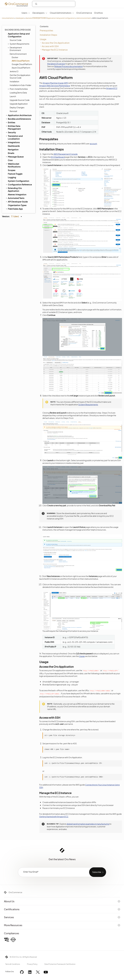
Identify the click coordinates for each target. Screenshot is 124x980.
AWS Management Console (66, 154)
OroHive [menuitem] (98, 13)
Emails (11, 153)
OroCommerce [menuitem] (84, 13)
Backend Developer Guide (36, 18)
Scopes (12, 170)
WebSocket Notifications (13, 165)
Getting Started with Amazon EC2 (54, 817)
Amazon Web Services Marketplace (55, 86)
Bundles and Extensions (18, 119)
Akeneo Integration (17, 194)
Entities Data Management (13, 127)
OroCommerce (15, 892)
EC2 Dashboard (58, 157)
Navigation (13, 149)
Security (11, 132)
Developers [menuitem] (38, 13)
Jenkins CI (14, 71)
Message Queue (15, 157)
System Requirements (19, 44)
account (93, 144)
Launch (13, 96)
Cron (10, 160)
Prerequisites (46, 30)
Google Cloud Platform (22, 64)
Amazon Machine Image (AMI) (55, 83)
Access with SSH (50, 46)
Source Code (16, 40)
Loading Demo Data (18, 93)
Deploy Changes (17, 107)
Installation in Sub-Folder (20, 85)
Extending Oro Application (14, 189)
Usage (43, 39)
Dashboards (14, 146)
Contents (44, 26)
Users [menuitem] (24, 13)
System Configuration (18, 181)
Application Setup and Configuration (61, 18)
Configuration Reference (19, 184)
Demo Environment (84, 18)
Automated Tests (15, 198)
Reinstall (13, 111)
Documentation (8, 18)
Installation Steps (48, 35)
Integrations (13, 142)
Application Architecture (18, 115)
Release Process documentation (69, 66)
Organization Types (17, 205)
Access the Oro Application (56, 43)
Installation (14, 81)
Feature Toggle (15, 174)
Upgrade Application (19, 104)
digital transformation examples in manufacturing (88, 824)
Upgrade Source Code (20, 100)
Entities (10, 122)
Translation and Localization (14, 137)
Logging (12, 177)
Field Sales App (14, 209)
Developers (20, 18)
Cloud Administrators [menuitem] (61, 13)
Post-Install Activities (18, 89)
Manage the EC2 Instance (55, 50)
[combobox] (54, 4)
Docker (15, 57)
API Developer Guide (17, 202)
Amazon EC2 (112, 88)
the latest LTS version (56, 64)
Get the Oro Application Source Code (20, 76)
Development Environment (15, 49)
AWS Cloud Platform (21, 61)
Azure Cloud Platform (21, 68)
